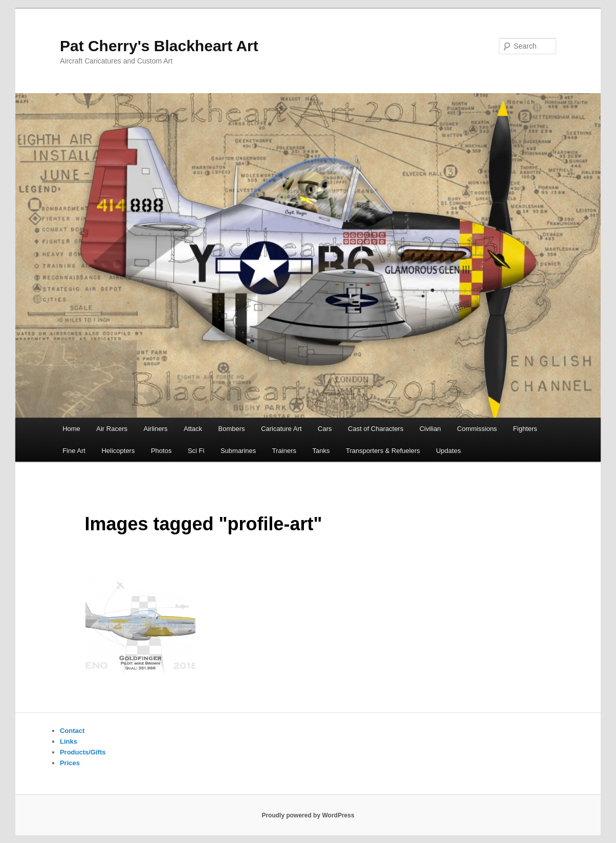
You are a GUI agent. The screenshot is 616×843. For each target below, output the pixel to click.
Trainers (284, 451)
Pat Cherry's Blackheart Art (159, 46)
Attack (193, 429)
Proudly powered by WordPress (308, 815)
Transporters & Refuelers (383, 451)
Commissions (477, 429)
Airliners (156, 429)
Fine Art (74, 451)
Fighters (525, 429)
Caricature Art (281, 429)
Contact (72, 731)
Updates (448, 451)
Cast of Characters (376, 429)
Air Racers (112, 429)
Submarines (238, 451)
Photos (161, 451)
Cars (325, 429)
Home (71, 429)
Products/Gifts (83, 752)
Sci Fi (196, 451)
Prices (70, 763)
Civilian (430, 429)
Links (69, 741)
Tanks (321, 451)
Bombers (232, 429)
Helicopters (118, 451)
